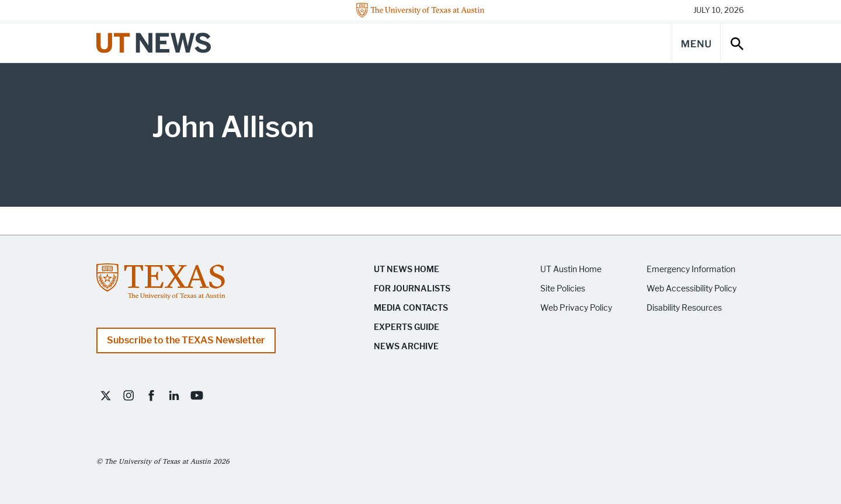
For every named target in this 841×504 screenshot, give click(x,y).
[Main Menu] (696, 43)
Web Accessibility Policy (691, 289)
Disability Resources (684, 308)
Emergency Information (691, 270)
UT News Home (406, 270)
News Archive (406, 347)
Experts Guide (406, 327)
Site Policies (563, 289)
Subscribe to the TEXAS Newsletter (186, 340)
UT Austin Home (571, 270)
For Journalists (412, 289)
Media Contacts (411, 308)
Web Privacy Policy (576, 308)
